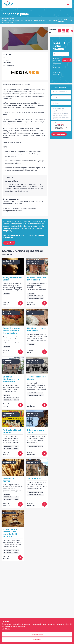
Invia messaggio (59, 134)
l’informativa (57, 63)
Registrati (67, 60)
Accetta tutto (37, 640)
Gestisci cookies (37, 634)
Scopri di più (9, 243)
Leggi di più (6, 629)
